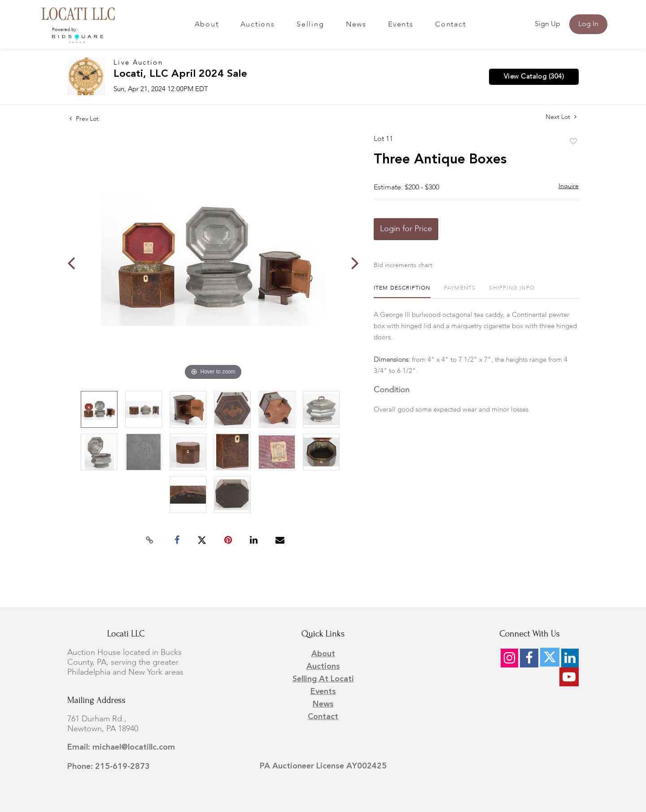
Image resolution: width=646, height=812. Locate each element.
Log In (588, 24)
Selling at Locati (323, 679)
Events (401, 25)
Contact (450, 25)
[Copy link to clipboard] (150, 540)
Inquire (569, 186)
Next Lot (561, 117)
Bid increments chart (403, 265)
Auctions (258, 25)
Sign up (548, 24)
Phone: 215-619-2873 (109, 767)
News (356, 25)
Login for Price (406, 229)
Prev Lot (84, 119)
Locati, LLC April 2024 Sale (180, 74)
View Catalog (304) (534, 77)
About (207, 25)
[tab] (402, 292)
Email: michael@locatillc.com (121, 747)
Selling (310, 25)
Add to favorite (573, 142)
